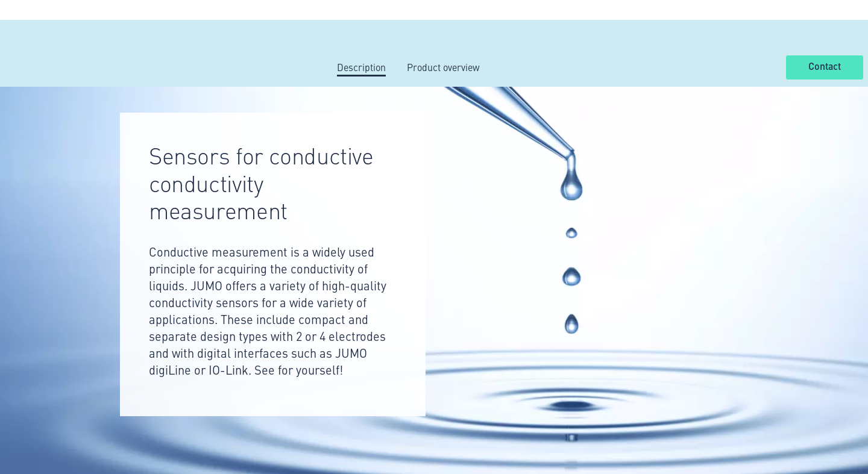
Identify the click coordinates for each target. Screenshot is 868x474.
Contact (825, 67)
